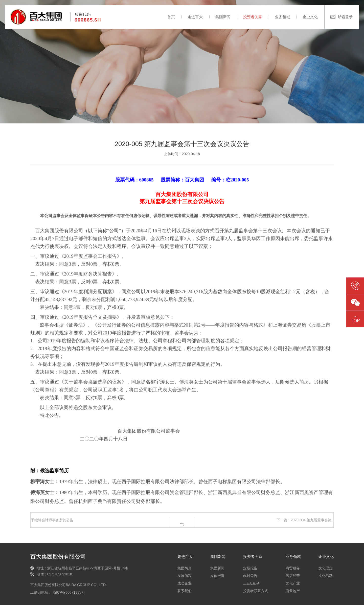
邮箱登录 (345, 17)
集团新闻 (223, 17)
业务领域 (282, 17)
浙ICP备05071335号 (68, 592)
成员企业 (185, 583)
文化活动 (326, 576)
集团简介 (185, 568)
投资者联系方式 (256, 591)
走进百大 (195, 17)
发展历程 (185, 576)
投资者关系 (253, 17)
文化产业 (293, 583)
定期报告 (250, 568)
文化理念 (326, 568)
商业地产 (293, 591)
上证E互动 (251, 583)
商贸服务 (293, 568)
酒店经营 (293, 576)
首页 (171, 17)
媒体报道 (217, 576)
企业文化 (310, 17)
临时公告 (250, 576)
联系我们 (185, 591)
